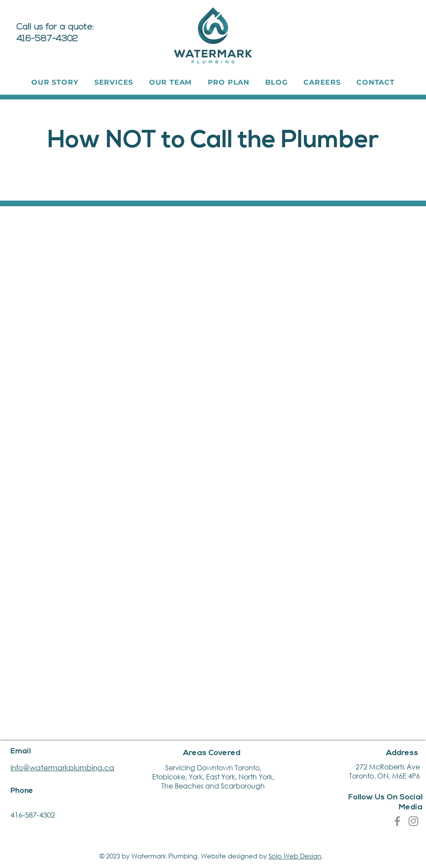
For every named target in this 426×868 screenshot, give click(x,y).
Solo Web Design (295, 856)
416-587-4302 (33, 815)
